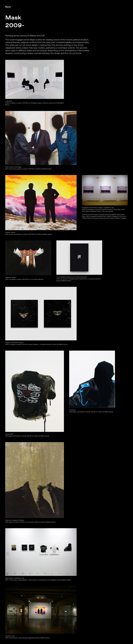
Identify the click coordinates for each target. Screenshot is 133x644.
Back (8, 7)
